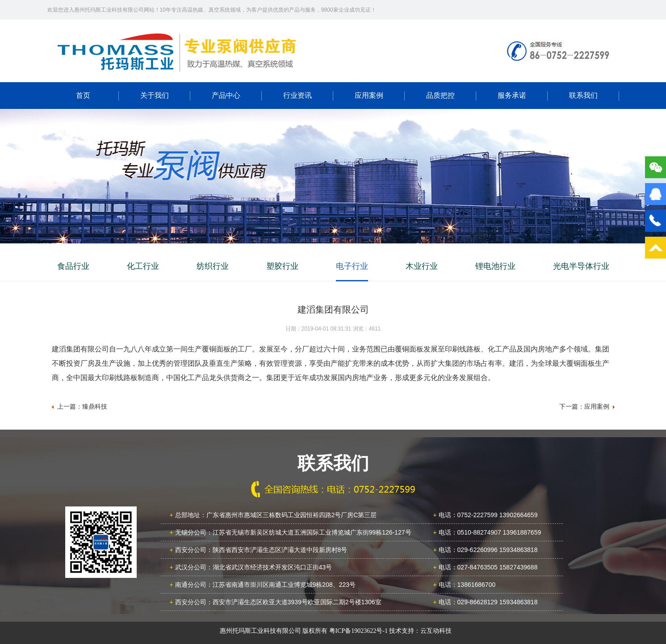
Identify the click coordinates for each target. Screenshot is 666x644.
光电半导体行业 (581, 266)
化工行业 (143, 266)
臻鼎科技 (95, 406)
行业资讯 (297, 95)
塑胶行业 (282, 266)
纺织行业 (213, 266)
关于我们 (155, 95)
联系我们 (583, 95)
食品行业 (73, 266)
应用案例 (369, 95)
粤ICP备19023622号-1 (358, 631)
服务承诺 (512, 95)
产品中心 (226, 95)
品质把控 (440, 95)
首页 (83, 95)
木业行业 (422, 266)
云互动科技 (436, 631)
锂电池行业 (495, 266)
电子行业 (352, 266)
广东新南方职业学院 (177, 51)
